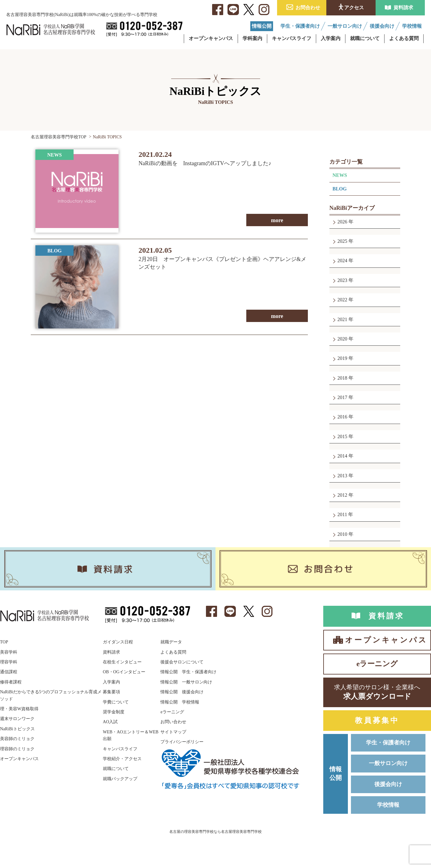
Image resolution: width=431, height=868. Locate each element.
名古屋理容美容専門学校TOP (58, 137)
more (277, 220)
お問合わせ (308, 8)
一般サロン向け (388, 763)
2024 (342, 261)
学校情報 (388, 805)
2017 (342, 397)
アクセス (354, 8)
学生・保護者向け (388, 743)
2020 (342, 339)
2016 (342, 417)
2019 (342, 358)
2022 (342, 300)
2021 (342, 319)
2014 (342, 456)
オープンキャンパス (386, 640)
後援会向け (388, 784)
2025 (342, 241)
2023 (342, 280)
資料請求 (403, 8)
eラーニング (377, 664)
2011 (342, 514)
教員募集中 (377, 720)
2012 (342, 495)
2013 (342, 476)
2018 (342, 378)
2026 (342, 222)
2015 (342, 436)
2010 (342, 534)
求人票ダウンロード (377, 692)
